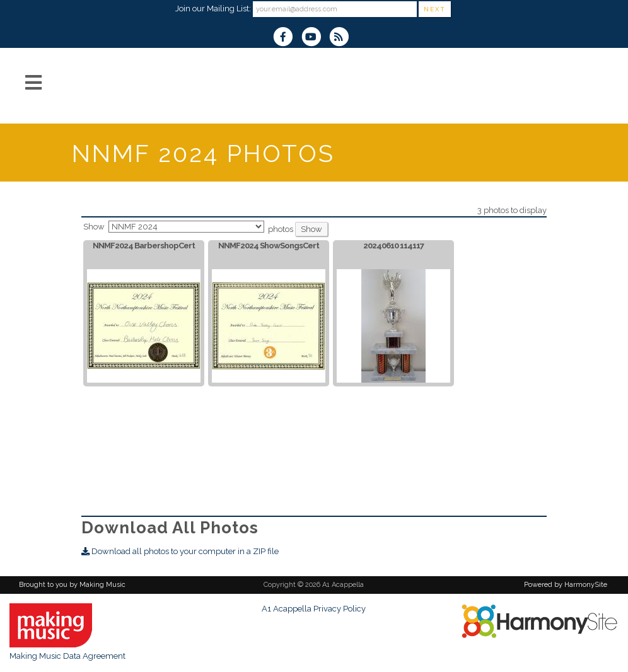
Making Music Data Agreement (67, 656)
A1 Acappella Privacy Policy (314, 609)
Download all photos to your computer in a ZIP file (180, 551)
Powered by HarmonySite (566, 585)
